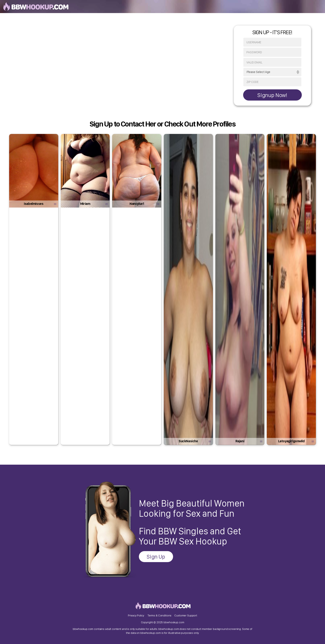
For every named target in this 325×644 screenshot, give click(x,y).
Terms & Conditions (159, 615)
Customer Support (186, 615)
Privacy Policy (136, 615)
